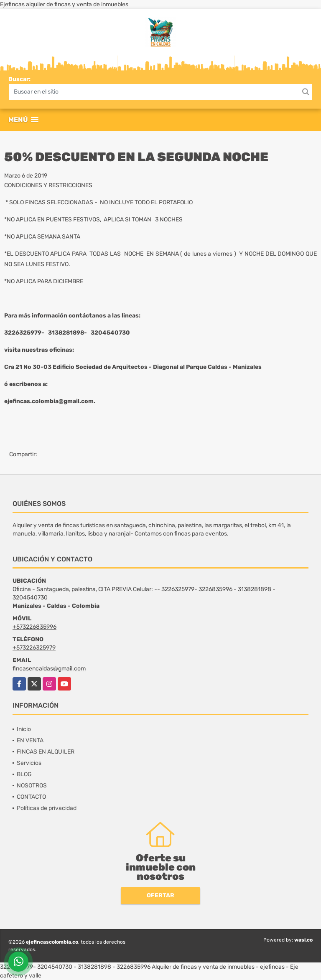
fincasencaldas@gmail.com (49, 669)
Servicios (29, 763)
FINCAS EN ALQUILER (46, 752)
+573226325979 (34, 648)
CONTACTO (31, 797)
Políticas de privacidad (47, 808)
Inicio (24, 729)
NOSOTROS (32, 786)
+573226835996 (34, 627)
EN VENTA (30, 740)
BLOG (24, 774)
